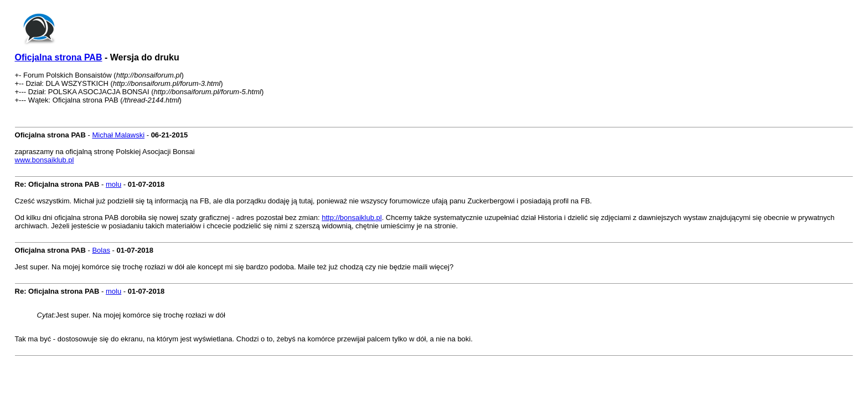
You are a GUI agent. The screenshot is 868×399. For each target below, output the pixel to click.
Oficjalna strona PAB (59, 57)
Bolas (101, 250)
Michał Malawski (118, 135)
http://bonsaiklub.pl (352, 218)
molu (113, 184)
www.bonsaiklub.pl (45, 160)
